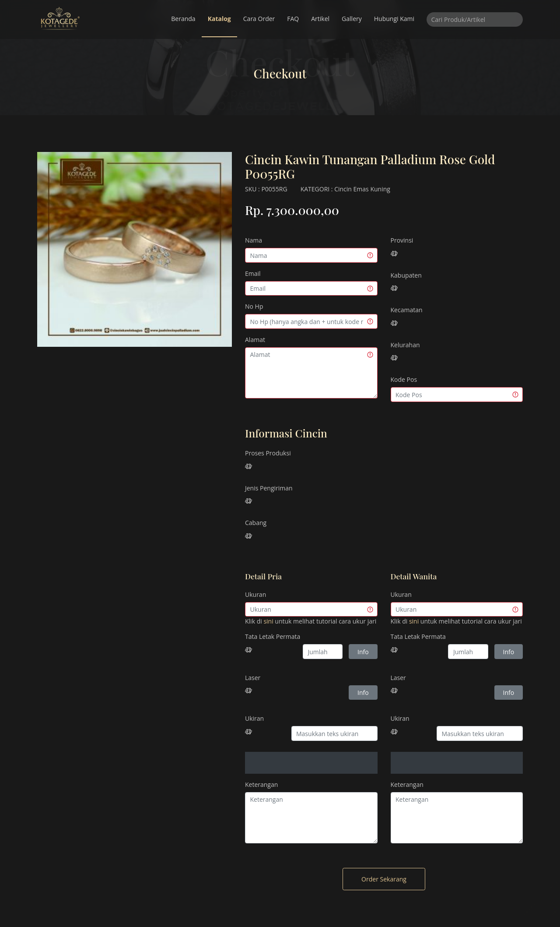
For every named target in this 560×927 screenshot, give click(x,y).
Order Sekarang (384, 879)
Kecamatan (407, 310)
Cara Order (259, 19)
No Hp (254, 306)
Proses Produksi (268, 453)
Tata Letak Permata (273, 636)
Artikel (320, 19)
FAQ (293, 19)
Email (253, 273)
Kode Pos (404, 379)
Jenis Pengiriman (269, 488)
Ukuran (255, 594)
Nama (254, 240)
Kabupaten (406, 275)
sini (268, 621)
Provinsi (402, 240)
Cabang (256, 523)
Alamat (255, 340)
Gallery (352, 19)
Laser (253, 678)
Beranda (183, 19)
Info (363, 652)
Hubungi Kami (394, 19)
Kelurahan (405, 345)
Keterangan (261, 784)
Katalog (219, 19)
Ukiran (254, 718)
